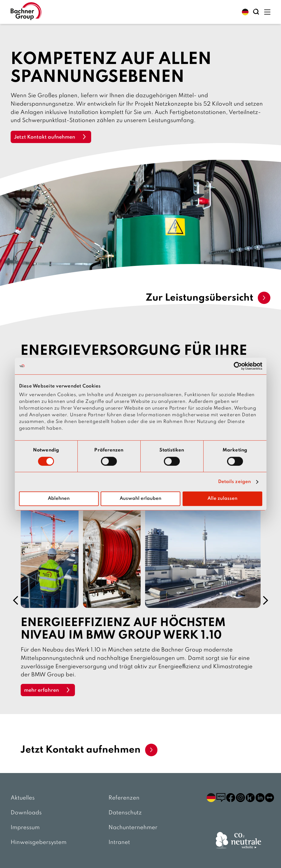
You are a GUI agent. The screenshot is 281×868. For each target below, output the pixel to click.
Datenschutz (125, 813)
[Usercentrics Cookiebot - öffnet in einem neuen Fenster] (238, 366)
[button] (245, 12)
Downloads (26, 813)
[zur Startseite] (26, 12)
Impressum (25, 828)
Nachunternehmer (133, 828)
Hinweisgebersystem (39, 843)
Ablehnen (59, 499)
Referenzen (124, 798)
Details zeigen (234, 482)
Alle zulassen (222, 499)
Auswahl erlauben (140, 499)
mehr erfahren (42, 691)
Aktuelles (23, 798)
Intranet (119, 843)
